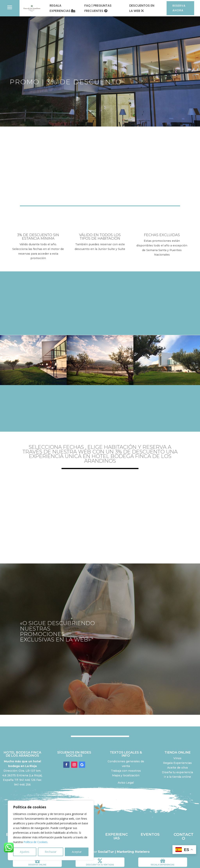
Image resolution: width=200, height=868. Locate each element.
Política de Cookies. (36, 842)
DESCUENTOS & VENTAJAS (100, 865)
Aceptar (77, 852)
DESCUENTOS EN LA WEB (142, 8)
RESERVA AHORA (179, 8)
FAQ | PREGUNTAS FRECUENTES (98, 8)
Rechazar (51, 852)
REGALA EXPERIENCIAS (60, 8)
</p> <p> (100, 513)
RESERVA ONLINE (37, 865)
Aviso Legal (126, 783)
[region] (51, 830)
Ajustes (25, 852)
